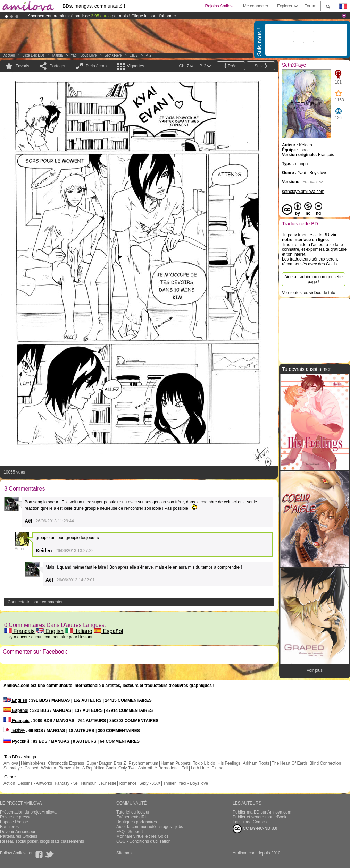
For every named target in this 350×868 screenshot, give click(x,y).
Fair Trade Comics (250, 822)
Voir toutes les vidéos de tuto (309, 293)
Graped (32, 768)
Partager (58, 66)
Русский (16, 741)
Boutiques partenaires (137, 822)
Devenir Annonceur (18, 832)
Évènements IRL (132, 817)
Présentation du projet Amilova (28, 812)
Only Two (127, 768)
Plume (217, 768)
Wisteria (48, 768)
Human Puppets (176, 763)
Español (108, 631)
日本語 (14, 731)
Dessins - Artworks (35, 783)
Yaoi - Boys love (84, 55)
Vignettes (135, 66)
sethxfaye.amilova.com (303, 192)
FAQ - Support (130, 832)
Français (19, 631)
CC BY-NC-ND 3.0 (255, 829)
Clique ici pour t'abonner (154, 16)
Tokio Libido (204, 763)
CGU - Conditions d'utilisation (143, 841)
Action (9, 783)
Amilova (11, 763)
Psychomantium (143, 763)
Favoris (22, 66)
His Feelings (229, 763)
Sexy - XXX (150, 783)
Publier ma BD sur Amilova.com (262, 812)
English (50, 631)
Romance (128, 783)
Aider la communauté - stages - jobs (150, 827)
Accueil (9, 55)
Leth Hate (200, 768)
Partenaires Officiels (19, 836)
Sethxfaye (13, 768)
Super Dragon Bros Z (106, 763)
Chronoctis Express (66, 763)
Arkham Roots (256, 763)
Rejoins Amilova (220, 6)
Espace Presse (14, 822)
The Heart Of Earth (289, 763)
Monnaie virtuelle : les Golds (143, 836)
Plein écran (96, 66)
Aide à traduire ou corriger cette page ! (314, 279)
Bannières (9, 827)
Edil (185, 768)
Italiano (79, 631)
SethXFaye (113, 55)
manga (58, 55)
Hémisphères (33, 763)
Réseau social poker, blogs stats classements (42, 841)
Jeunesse (107, 783)
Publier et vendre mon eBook (260, 817)
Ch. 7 (134, 55)
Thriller (170, 783)
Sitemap (124, 853)
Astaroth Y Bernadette (158, 768)
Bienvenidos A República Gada (87, 768)
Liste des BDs (34, 55)
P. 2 (148, 55)
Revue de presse (16, 817)
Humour (88, 783)
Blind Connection (325, 763)
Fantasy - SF (66, 783)
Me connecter (256, 6)
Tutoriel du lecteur (133, 812)
